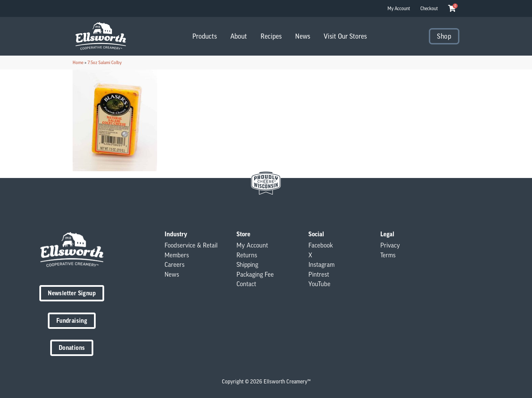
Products (205, 36)
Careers (175, 264)
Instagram (321, 264)
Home (78, 62)
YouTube (319, 284)
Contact (246, 284)
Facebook (321, 245)
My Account (399, 8)
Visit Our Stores (345, 36)
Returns (247, 255)
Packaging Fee (255, 274)
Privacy (390, 245)
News (303, 36)
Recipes (271, 36)
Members (177, 255)
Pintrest (319, 274)
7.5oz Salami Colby (105, 62)
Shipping (247, 264)
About (239, 36)
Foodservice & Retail (191, 245)
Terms (388, 255)
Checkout (429, 8)
